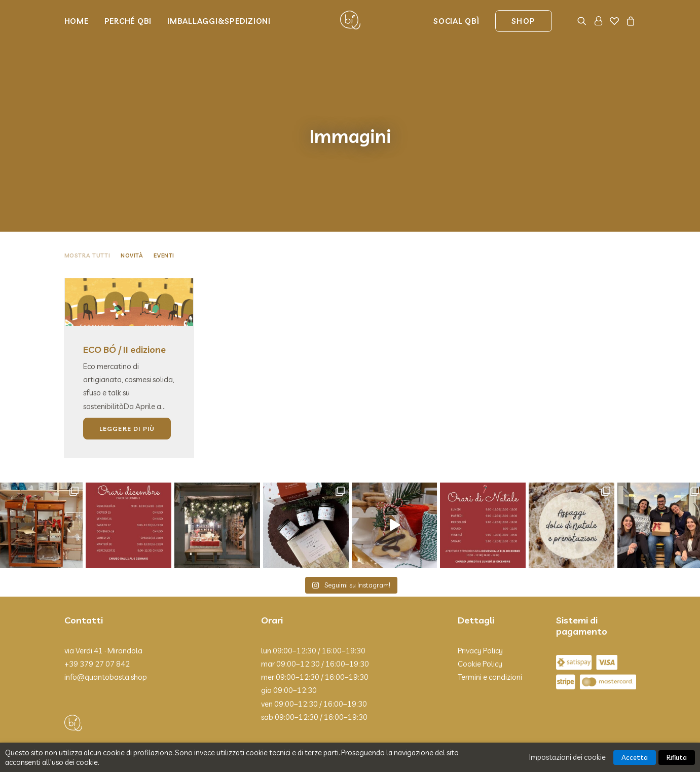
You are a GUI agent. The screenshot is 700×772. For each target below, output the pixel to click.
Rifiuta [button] (677, 757)
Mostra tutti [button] (87, 243)
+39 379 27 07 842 (97, 652)
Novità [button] (132, 243)
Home (77, 21)
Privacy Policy (480, 638)
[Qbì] (350, 20)
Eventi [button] (164, 243)
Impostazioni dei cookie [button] (567, 757)
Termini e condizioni (490, 665)
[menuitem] (80, 20)
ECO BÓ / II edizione (124, 338)
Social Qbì (456, 21)
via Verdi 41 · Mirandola (103, 638)
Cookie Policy (480, 652)
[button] (584, 20)
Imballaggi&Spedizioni (219, 21)
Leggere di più (127, 416)
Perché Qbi (128, 21)
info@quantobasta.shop (106, 665)
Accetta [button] (635, 757)
